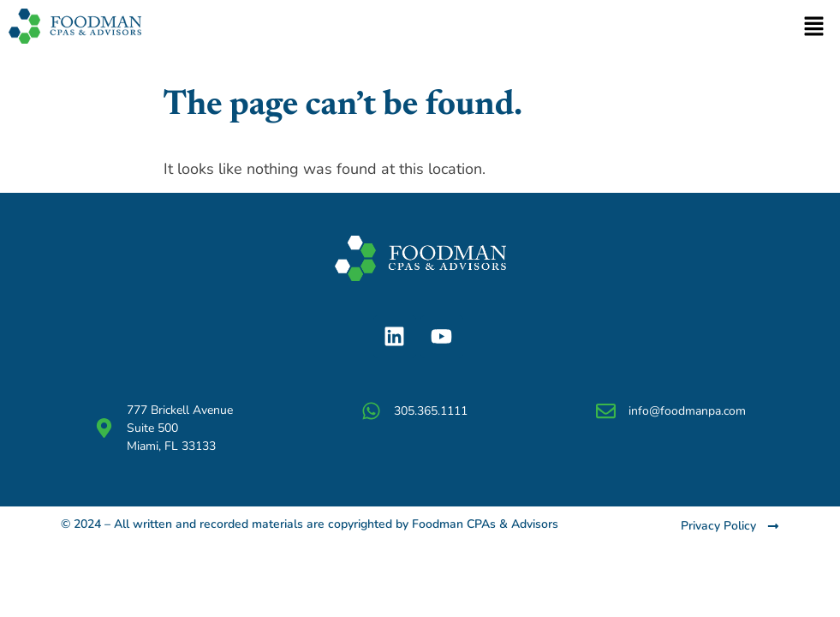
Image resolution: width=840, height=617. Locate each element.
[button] (814, 27)
